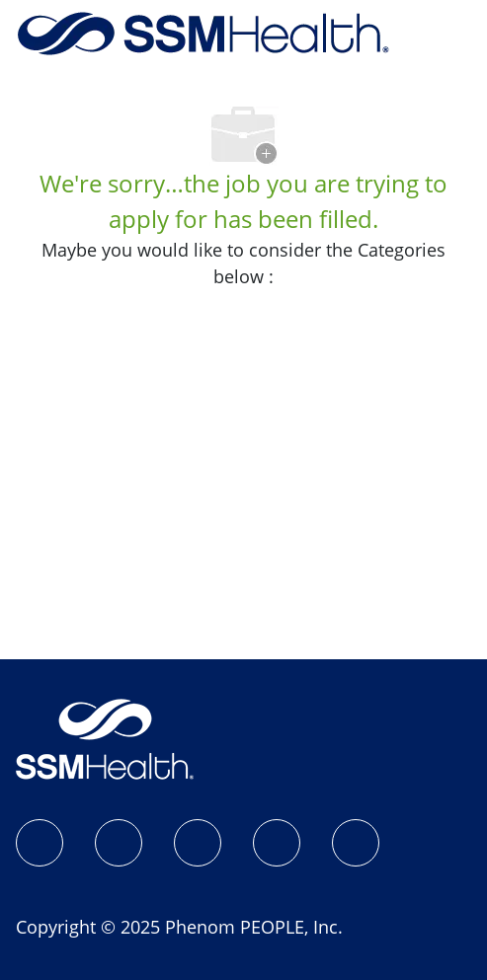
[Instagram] (119, 843)
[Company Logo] (203, 32)
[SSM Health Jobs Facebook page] (40, 843)
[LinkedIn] (198, 843)
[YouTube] (356, 843)
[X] (277, 843)
